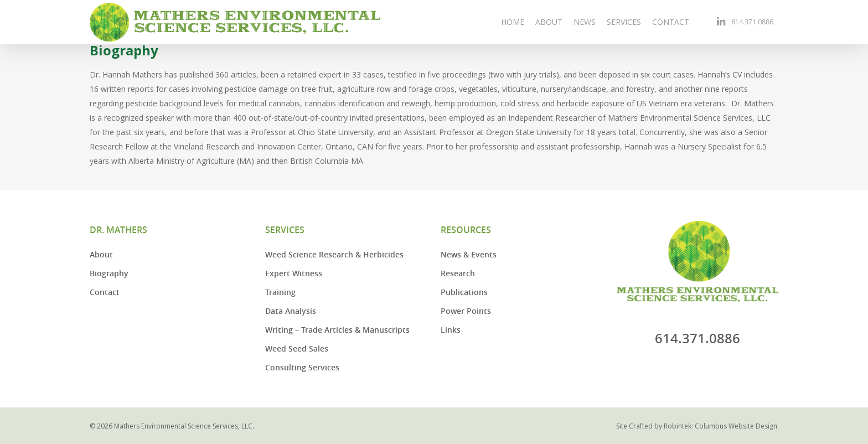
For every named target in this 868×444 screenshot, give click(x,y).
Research (458, 273)
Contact (105, 292)
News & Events (469, 254)
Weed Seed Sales (297, 349)
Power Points (466, 311)
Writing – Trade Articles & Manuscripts (337, 330)
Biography (109, 273)
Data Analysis (291, 311)
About (101, 254)
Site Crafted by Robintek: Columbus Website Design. (697, 426)
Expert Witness (294, 273)
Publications (464, 292)
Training (280, 292)
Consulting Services (302, 367)
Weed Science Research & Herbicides (334, 254)
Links (451, 330)
